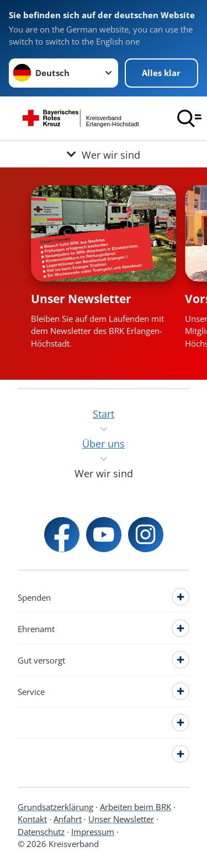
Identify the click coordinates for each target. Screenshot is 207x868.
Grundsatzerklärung (55, 807)
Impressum (93, 832)
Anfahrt (68, 819)
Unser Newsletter (81, 299)
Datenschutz (41, 832)
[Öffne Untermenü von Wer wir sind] (104, 154)
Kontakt (32, 819)
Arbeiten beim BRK (136, 807)
